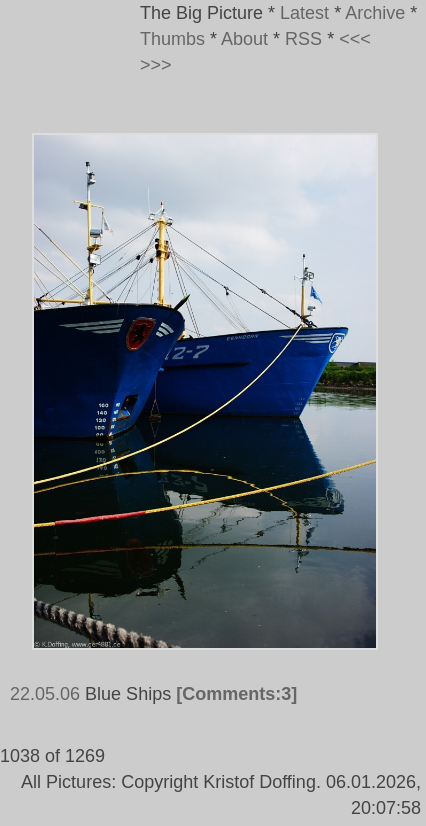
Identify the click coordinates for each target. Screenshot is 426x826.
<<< (355, 39)
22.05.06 (45, 694)
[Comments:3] (236, 694)
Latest (304, 13)
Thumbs (172, 39)
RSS (303, 39)
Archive (375, 13)
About (244, 39)
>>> (156, 65)
